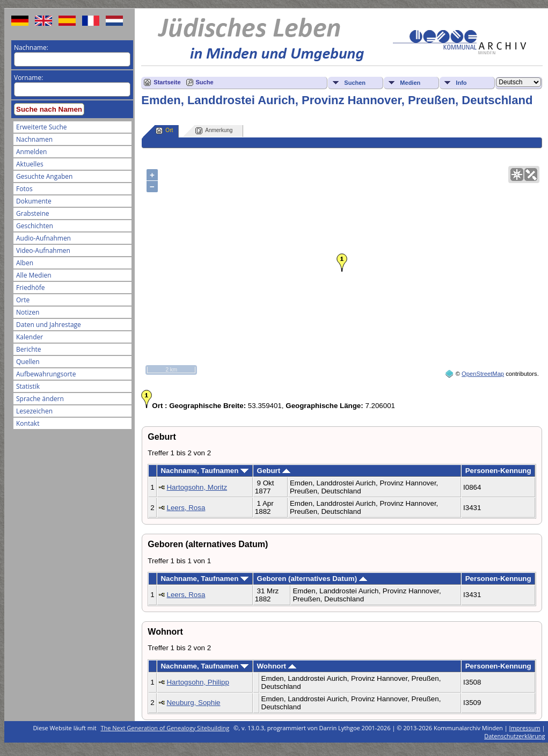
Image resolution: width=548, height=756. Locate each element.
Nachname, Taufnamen (204, 471)
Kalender (30, 337)
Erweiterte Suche (41, 127)
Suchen (355, 83)
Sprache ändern (40, 399)
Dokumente (34, 201)
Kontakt (28, 423)
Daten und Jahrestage (49, 325)
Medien (410, 83)
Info (461, 83)
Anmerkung (214, 131)
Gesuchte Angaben (44, 176)
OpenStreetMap (483, 374)
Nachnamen (34, 139)
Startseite (167, 82)
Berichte (29, 349)
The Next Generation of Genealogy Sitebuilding (165, 728)
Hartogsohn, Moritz (197, 487)
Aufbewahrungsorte (46, 374)
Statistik (28, 386)
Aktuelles (30, 164)
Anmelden (31, 152)
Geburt (274, 471)
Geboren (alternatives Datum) (312, 579)
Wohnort (277, 666)
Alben (25, 263)
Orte (23, 300)
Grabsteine (33, 213)
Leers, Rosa (186, 508)
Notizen (28, 312)
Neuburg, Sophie (193, 703)
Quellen (28, 362)
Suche (205, 82)
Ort (164, 131)
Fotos (24, 189)
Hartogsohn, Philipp (198, 682)
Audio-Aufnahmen (43, 238)
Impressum (525, 728)
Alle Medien (34, 275)
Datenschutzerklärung (514, 736)
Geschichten (35, 226)
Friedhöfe (31, 288)
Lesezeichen (34, 411)
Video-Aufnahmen (43, 250)
